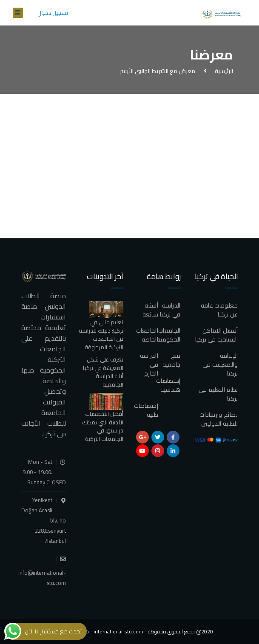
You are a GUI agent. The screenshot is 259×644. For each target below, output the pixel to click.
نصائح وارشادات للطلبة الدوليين (219, 419)
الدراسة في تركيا (170, 310)
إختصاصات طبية (146, 410)
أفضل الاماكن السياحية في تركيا (216, 335)
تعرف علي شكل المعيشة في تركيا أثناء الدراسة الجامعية (103, 372)
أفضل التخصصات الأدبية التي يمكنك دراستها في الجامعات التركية (103, 426)
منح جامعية (172, 360)
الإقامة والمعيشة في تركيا (220, 364)
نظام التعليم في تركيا (218, 394)
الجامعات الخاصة (147, 335)
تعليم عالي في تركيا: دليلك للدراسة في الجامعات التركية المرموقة (101, 335)
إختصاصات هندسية (168, 385)
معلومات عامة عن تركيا (219, 310)
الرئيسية (223, 71)
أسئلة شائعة (151, 310)
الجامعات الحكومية (169, 335)
